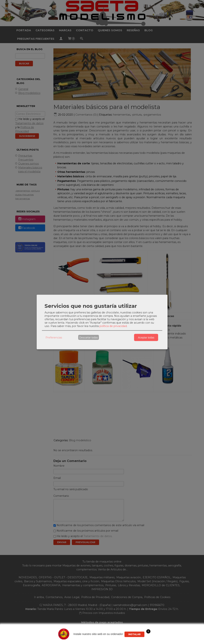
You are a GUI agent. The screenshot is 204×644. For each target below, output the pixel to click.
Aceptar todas (146, 337)
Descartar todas (89, 337)
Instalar (134, 634)
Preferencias (54, 337)
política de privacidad (113, 326)
